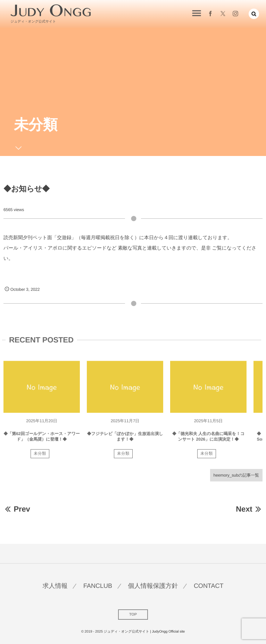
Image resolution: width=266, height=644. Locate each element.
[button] (254, 14)
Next (249, 509)
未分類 (40, 456)
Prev (17, 509)
